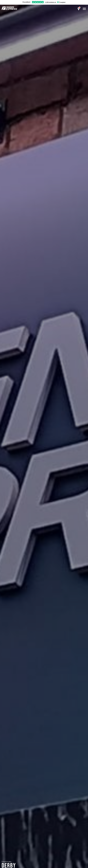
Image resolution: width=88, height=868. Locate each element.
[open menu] (84, 9)
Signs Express (9, 8)
